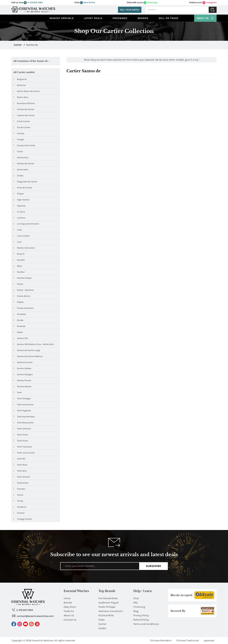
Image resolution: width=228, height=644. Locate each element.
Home (67, 598)
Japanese (209, 640)
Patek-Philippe (107, 607)
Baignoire (20, 79)
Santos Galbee (22, 368)
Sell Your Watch (130, 10)
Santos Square (22, 386)
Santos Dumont (23, 362)
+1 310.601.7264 (33, 2)
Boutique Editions (24, 103)
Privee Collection (23, 308)
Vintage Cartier (23, 519)
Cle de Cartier (22, 127)
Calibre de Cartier (24, 109)
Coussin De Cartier (24, 145)
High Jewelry (21, 200)
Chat (136, 598)
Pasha (18, 284)
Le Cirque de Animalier (26, 224)
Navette (19, 260)
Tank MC (19, 459)
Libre (18, 230)
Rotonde (19, 326)
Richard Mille (106, 615)
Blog (136, 611)
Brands (143, 18)
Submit (213, 10)
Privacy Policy (141, 615)
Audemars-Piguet (109, 603)
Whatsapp (150, 2)
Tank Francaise (23, 447)
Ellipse (18, 194)
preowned (120, 18)
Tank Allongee (22, 398)
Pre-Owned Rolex (108, 598)
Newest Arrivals (62, 18)
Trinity (18, 501)
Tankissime (21, 483)
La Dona (19, 212)
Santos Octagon (23, 374)
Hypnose (19, 206)
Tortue (18, 495)
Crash (18, 151)
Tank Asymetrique (24, 417)
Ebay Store (70, 607)
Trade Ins (69, 611)
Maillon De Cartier (24, 248)
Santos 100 (21, 338)
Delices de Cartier (24, 164)
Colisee (19, 133)
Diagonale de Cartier (25, 182)
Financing (139, 607)
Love (17, 242)
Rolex (102, 620)
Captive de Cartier (24, 115)
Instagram (209, 2)
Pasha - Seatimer (24, 290)
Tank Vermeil (22, 477)
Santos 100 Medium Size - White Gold (33, 344)
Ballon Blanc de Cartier (27, 91)
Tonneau (19, 489)
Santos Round (22, 380)
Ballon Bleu (21, 97)
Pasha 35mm (22, 296)
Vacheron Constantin (111, 611)
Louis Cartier (21, 236)
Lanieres (19, 218)
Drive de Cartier (23, 188)
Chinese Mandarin (161, 640)
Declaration (21, 158)
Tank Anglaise (22, 411)
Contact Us (70, 620)
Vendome (20, 507)
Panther (19, 272)
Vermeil (19, 513)
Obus (18, 266)
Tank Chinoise (22, 429)
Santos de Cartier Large (27, 350)
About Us (205, 18)
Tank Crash (21, 435)
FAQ (135, 603)
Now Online (87, 2)
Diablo (18, 176)
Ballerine (20, 85)
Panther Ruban (22, 278)
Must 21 (19, 254)
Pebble (18, 302)
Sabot (18, 332)
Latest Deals (93, 18)
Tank (17, 392)
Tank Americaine (23, 405)
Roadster (20, 314)
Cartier (102, 624)
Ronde (18, 320)
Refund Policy (141, 620)
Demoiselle (21, 170)
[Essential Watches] (33, 9)
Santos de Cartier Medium (28, 356)
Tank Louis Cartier (24, 453)
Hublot (102, 628)
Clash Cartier (22, 121)
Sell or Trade (169, 18)
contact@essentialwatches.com (33, 616)
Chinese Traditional (188, 640)
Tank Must (20, 465)
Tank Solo (20, 471)
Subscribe (154, 566)
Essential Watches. (43, 640)
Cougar (19, 139)
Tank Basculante (23, 423)
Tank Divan (21, 441)
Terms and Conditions (146, 624)
